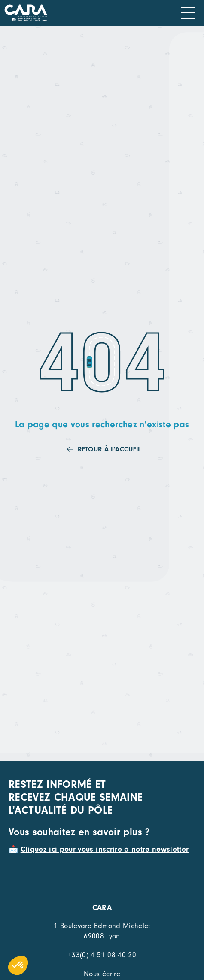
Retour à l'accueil (109, 449)
